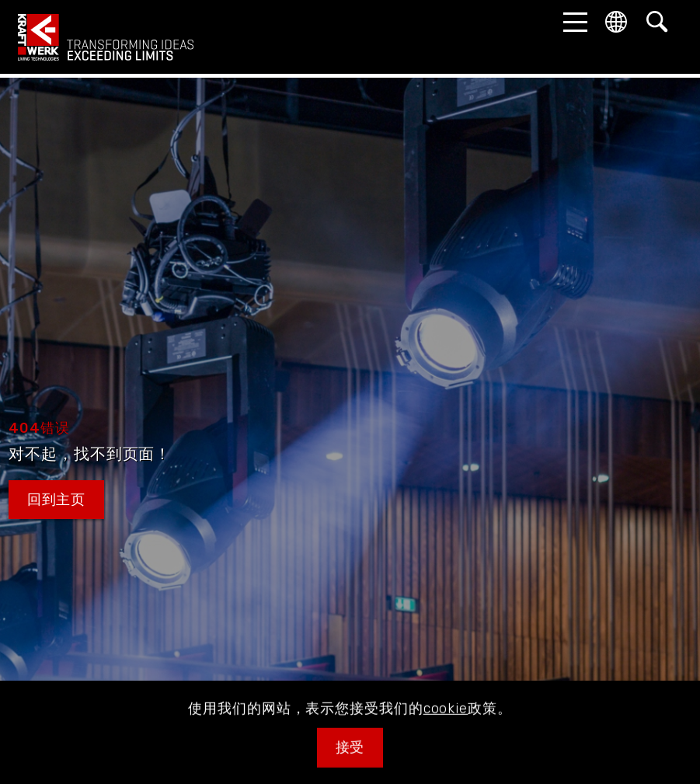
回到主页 (57, 500)
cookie (446, 729)
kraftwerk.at (106, 37)
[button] (571, 22)
